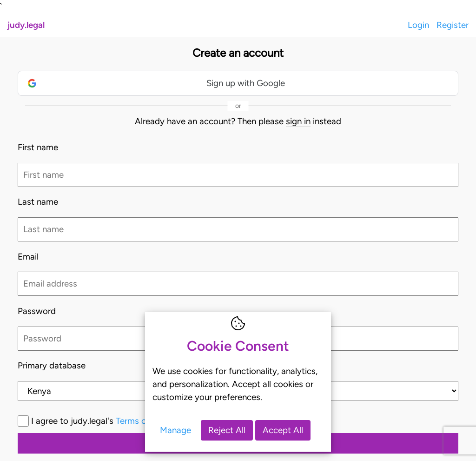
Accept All (283, 430)
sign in (298, 121)
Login (418, 25)
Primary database (52, 365)
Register (453, 25)
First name (38, 147)
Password (37, 311)
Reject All (227, 430)
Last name (38, 202)
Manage (175, 430)
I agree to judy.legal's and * (139, 421)
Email (28, 257)
